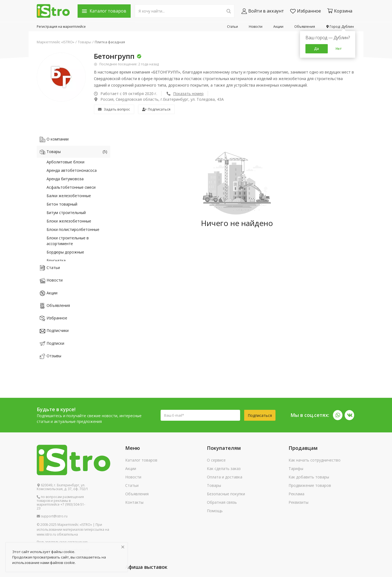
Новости (256, 27)
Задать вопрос (114, 109)
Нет (339, 49)
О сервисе (216, 460)
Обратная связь (222, 502)
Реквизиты (298, 502)
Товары (85, 42)
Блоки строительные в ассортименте (68, 241)
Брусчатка (56, 260)
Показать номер (188, 94)
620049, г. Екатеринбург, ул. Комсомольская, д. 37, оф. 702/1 (62, 487)
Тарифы (296, 468)
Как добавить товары (309, 477)
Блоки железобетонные (69, 221)
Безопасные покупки (226, 494)
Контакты (134, 502)
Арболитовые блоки (65, 162)
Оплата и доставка (225, 477)
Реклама (296, 494)
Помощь (215, 511)
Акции (278, 27)
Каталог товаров (141, 460)
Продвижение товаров (310, 485)
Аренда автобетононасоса (72, 170)
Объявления (305, 27)
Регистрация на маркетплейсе (61, 27)
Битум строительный (66, 213)
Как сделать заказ (224, 468)
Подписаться (156, 109)
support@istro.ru (52, 516)
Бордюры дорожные (65, 252)
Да (316, 49)
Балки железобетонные (69, 196)
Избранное (306, 11)
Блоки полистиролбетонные (73, 229)
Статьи (232, 27)
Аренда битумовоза (65, 179)
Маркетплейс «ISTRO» (56, 42)
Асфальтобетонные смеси (71, 187)
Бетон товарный (62, 204)
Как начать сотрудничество (315, 460)
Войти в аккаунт (263, 11)
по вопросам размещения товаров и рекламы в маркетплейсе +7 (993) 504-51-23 (61, 503)
